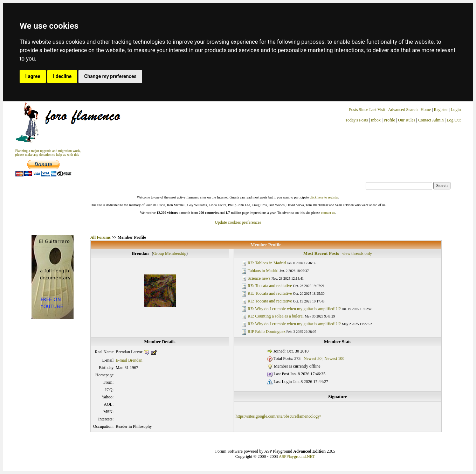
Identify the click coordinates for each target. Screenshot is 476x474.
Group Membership (170, 253)
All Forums (101, 237)
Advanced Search (403, 110)
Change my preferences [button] (110, 76)
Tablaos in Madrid (263, 271)
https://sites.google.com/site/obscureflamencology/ (278, 416)
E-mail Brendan (129, 360)
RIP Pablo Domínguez (267, 332)
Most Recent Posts (321, 253)
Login (456, 110)
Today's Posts (356, 120)
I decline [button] (62, 76)
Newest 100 (334, 358)
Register (441, 110)
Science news (259, 278)
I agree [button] (33, 76)
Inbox (376, 120)
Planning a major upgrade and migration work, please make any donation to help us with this (48, 153)
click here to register (324, 197)
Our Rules (406, 120)
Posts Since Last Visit (367, 110)
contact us (328, 213)
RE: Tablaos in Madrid (267, 263)
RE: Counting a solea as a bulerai (276, 316)
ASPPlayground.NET (297, 456)
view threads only (357, 253)
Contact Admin (431, 120)
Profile (389, 120)
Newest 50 (313, 358)
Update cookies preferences (238, 222)
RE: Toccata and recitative (270, 286)
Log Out (454, 120)
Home (426, 110)
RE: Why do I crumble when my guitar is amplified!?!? (294, 309)
